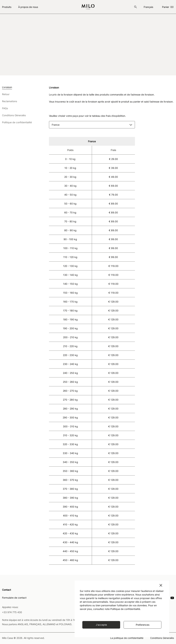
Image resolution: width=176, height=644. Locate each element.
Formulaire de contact (14, 597)
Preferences (143, 625)
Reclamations (10, 101)
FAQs (5, 108)
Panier (168, 7)
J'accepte (101, 625)
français (148, 7)
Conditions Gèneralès (14, 115)
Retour (6, 94)
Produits (7, 7)
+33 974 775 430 (12, 612)
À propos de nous (28, 7)
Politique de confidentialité (17, 122)
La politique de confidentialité (127, 638)
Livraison (7, 87)
